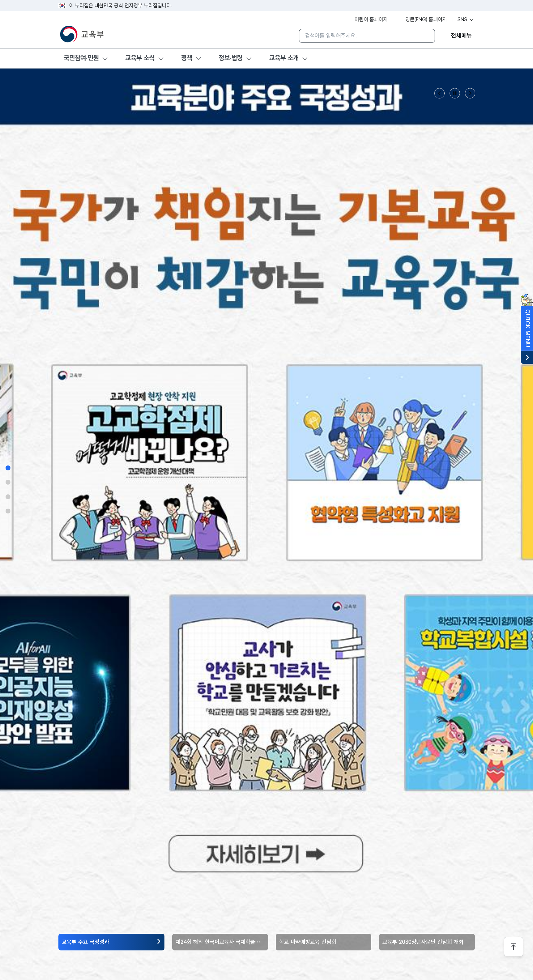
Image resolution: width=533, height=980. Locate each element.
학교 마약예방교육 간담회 (308, 942)
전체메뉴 (461, 35)
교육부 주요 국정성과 (86, 942)
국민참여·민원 (81, 58)
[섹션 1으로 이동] (8, 468)
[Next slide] (470, 93)
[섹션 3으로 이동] (8, 497)
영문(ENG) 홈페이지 (423, 19)
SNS (466, 19)
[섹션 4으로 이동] (8, 511)
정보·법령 (231, 58)
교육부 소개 (284, 58)
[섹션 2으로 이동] (8, 482)
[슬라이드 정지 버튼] (455, 93)
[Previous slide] (439, 93)
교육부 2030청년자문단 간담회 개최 (423, 942)
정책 (187, 58)
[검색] (424, 36)
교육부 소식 (140, 58)
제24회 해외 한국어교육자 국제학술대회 (220, 942)
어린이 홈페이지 (368, 19)
